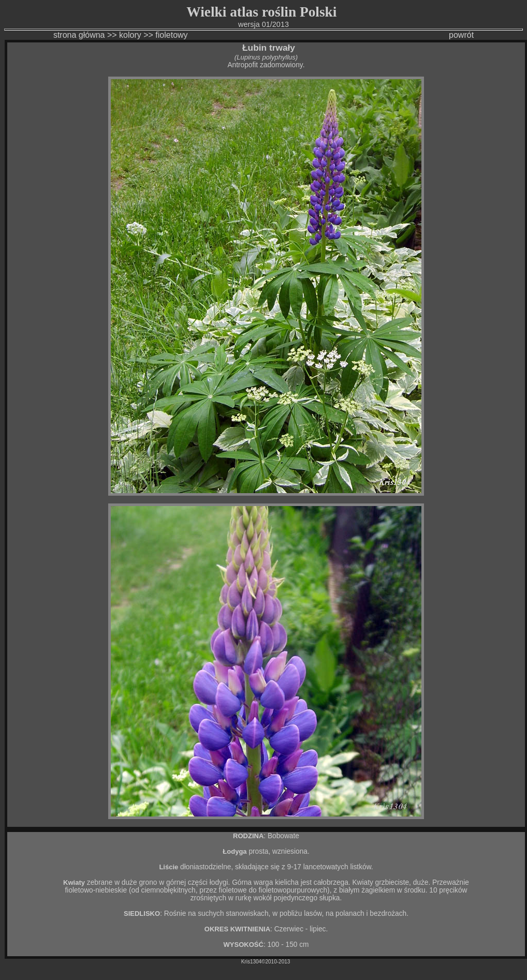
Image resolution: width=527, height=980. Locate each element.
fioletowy (173, 35)
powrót (461, 35)
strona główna (79, 35)
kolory (130, 35)
